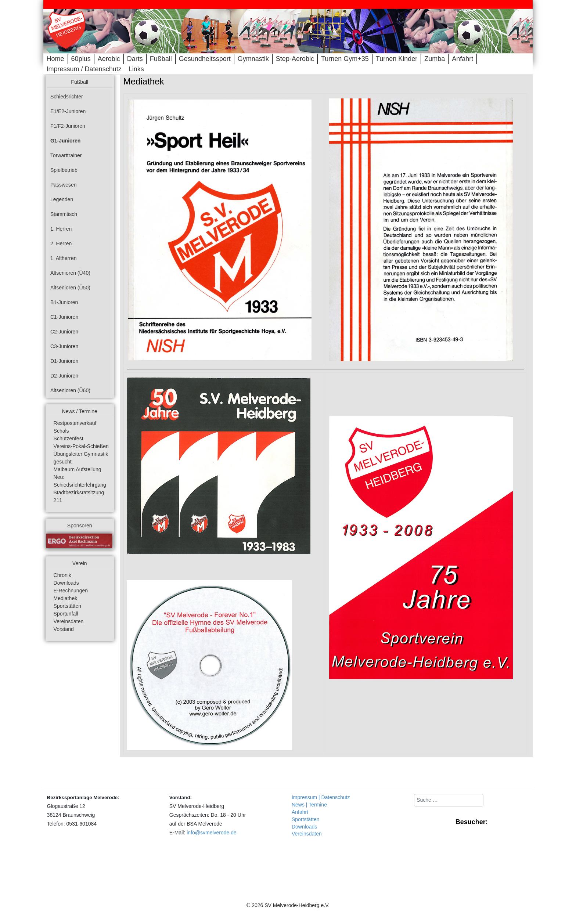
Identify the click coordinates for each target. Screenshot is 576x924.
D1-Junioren (64, 361)
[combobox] (449, 800)
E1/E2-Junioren (68, 111)
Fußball (161, 59)
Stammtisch (64, 214)
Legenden (62, 199)
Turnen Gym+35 (345, 59)
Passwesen (64, 185)
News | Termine (309, 805)
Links (136, 69)
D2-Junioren (64, 376)
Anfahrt (462, 59)
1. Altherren (64, 258)
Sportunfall (66, 614)
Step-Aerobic (295, 59)
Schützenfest (69, 438)
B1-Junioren (64, 302)
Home (55, 59)
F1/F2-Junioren (68, 126)
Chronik (62, 575)
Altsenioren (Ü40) (70, 273)
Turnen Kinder (397, 59)
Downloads (66, 583)
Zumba (435, 59)
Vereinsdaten (69, 621)
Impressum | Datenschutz (321, 797)
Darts (135, 59)
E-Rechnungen (71, 591)
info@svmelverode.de (212, 833)
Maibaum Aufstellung (78, 469)
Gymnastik (253, 59)
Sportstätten (68, 606)
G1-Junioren (65, 141)
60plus (81, 59)
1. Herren (61, 229)
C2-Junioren (64, 332)
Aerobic (109, 59)
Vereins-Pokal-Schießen (81, 446)
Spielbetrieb (64, 170)
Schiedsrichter (67, 97)
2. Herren (61, 243)
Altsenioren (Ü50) (70, 288)
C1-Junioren (64, 317)
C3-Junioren (64, 346)
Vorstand (64, 629)
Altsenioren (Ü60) (70, 390)
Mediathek (66, 598)
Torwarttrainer (66, 155)
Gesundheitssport (205, 59)
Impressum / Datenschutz (84, 69)
